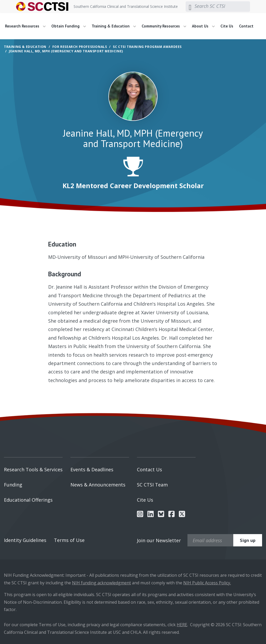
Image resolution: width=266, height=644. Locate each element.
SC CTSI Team (152, 485)
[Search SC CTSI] (222, 6)
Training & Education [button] (114, 26)
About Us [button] (203, 26)
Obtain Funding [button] (69, 26)
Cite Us (227, 26)
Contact (246, 26)
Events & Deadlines (92, 469)
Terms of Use (69, 540)
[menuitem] (27, 26)
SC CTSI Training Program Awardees (147, 47)
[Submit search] (190, 7)
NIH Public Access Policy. (207, 583)
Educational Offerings (28, 500)
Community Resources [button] (164, 26)
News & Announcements (98, 485)
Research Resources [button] (25, 26)
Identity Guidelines (25, 540)
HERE (182, 625)
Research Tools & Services (33, 469)
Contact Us (149, 469)
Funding (13, 485)
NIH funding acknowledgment (101, 583)
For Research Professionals (80, 47)
